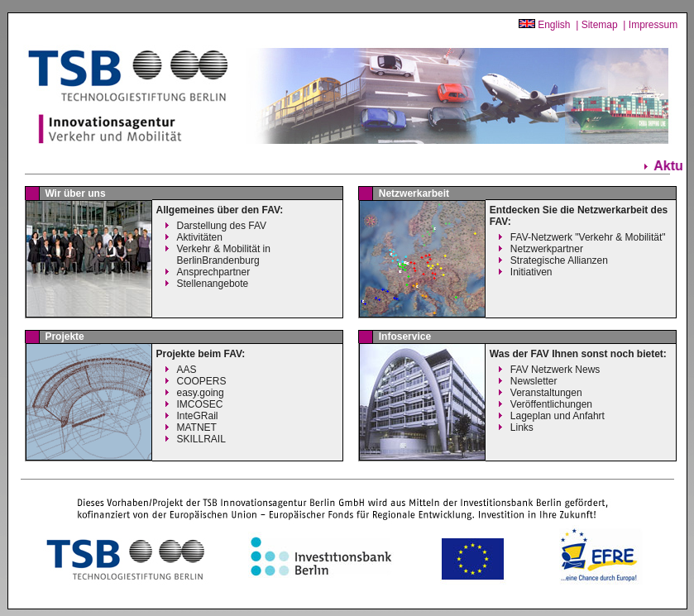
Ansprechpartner (214, 272)
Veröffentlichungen (551, 404)
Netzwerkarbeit (414, 193)
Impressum (653, 25)
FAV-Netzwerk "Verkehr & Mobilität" (588, 237)
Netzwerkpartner (547, 249)
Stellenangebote (213, 284)
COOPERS (202, 381)
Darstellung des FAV (222, 226)
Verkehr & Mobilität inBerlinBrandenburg (224, 255)
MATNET (197, 427)
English (554, 25)
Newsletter (534, 381)
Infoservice (405, 337)
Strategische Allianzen (559, 260)
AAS (187, 370)
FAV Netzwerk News (555, 370)
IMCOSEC (200, 404)
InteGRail (198, 416)
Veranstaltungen (546, 393)
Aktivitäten (200, 237)
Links (522, 427)
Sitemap (600, 25)
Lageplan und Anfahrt (558, 416)
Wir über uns (75, 193)
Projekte (64, 337)
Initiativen (531, 272)
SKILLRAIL (201, 439)
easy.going (201, 393)
